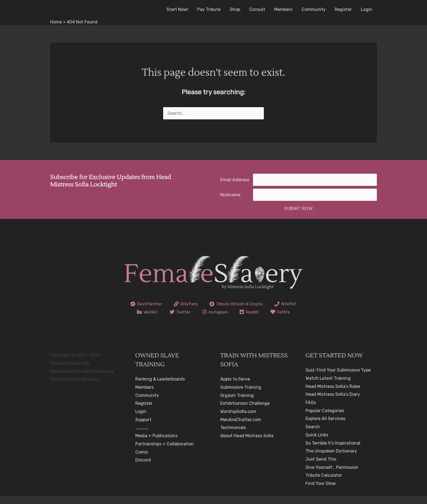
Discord (143, 468)
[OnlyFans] (202, 304)
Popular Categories (325, 419)
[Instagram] (249, 312)
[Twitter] (212, 312)
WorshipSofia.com (238, 420)
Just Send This (321, 467)
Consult (259, 9)
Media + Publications (157, 444)
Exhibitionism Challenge (245, 411)
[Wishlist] (179, 312)
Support (144, 428)
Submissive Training (241, 395)
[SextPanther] (161, 304)
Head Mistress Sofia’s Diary (333, 402)
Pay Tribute (211, 9)
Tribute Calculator (324, 483)
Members (285, 9)
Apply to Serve (235, 387)
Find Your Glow (321, 492)
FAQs (311, 411)
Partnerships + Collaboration (165, 452)
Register (344, 9)
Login (367, 9)
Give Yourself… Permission (332, 475)
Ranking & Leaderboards (160, 387)
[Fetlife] (214, 320)
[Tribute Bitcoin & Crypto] (254, 304)
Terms (79, 379)
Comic (142, 460)
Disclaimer (61, 379)
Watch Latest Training (328, 386)
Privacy (93, 387)
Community (315, 9)
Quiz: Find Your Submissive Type (338, 378)
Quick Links (317, 443)
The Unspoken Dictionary (331, 459)
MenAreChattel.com (241, 428)
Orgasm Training (237, 403)
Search (313, 435)
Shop (237, 9)
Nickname (230, 195)
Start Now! (180, 9)
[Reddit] (284, 312)
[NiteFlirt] (145, 312)
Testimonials (233, 436)
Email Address (235, 180)
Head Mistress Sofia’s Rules (333, 394)
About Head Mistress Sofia (247, 444)
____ (142, 436)
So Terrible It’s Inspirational (333, 451)
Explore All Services (325, 427)
